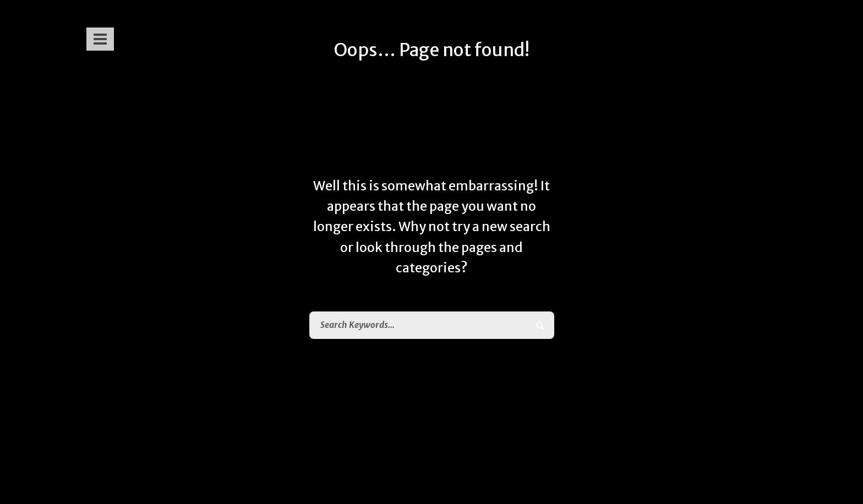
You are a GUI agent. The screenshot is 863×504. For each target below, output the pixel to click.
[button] (99, 35)
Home (454, 417)
